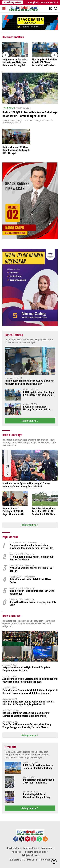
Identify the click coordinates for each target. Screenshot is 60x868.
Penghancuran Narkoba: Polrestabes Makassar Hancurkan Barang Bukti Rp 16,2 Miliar (15, 63)
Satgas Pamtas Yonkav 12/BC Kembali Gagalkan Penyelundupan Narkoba (26, 669)
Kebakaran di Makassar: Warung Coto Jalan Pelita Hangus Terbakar (36, 408)
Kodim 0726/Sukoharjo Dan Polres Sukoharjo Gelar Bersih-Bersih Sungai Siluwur (30, 114)
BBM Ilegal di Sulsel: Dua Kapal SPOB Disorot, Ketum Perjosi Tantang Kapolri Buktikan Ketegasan (44, 63)
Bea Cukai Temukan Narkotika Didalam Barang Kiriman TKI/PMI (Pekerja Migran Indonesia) (26, 715)
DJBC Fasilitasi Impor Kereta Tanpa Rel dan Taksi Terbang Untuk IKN (38, 767)
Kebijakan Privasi (30, 855)
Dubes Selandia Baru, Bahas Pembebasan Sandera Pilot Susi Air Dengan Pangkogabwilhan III (28, 703)
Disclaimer (47, 848)
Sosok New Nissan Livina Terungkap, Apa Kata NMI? (33, 604)
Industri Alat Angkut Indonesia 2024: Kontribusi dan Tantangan (39, 781)
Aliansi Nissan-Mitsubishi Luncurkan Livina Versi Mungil (32, 592)
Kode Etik (17, 852)
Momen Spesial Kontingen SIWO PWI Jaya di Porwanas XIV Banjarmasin (13, 512)
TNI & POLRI (9, 108)
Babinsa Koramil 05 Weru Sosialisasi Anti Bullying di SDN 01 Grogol (16, 150)
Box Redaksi (13, 848)
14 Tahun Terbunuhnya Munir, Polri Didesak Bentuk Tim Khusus (31, 558)
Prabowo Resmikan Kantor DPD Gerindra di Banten (31, 569)
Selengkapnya (30, 421)
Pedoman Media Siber (36, 852)
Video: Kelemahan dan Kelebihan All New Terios (30, 581)
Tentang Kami (30, 848)
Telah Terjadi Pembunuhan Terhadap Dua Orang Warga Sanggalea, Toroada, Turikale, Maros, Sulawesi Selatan (27, 726)
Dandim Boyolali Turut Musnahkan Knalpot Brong (37, 796)
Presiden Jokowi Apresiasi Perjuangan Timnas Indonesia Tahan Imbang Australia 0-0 (26, 485)
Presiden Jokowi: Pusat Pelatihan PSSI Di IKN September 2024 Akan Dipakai (44, 512)
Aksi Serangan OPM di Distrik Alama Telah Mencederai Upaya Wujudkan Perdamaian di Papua (30, 680)
